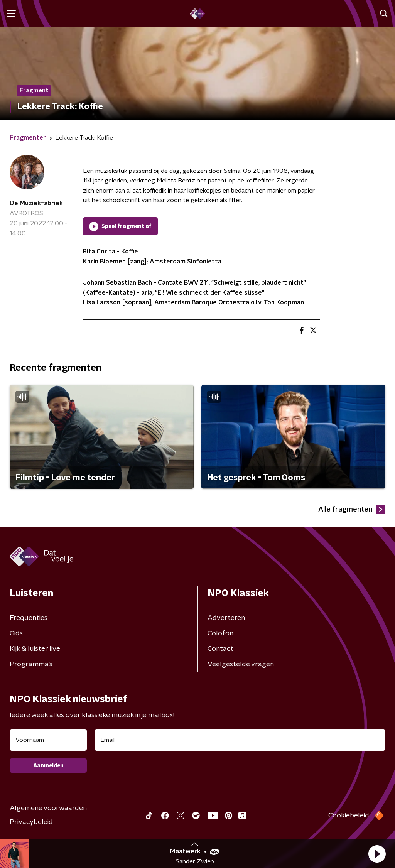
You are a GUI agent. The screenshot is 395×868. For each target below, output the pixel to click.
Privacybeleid (31, 822)
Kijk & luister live (35, 649)
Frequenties (29, 618)
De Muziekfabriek (36, 203)
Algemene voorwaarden (48, 808)
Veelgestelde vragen (241, 664)
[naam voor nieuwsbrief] (48, 740)
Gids (16, 633)
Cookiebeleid (349, 816)
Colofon (220, 633)
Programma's (31, 664)
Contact (220, 649)
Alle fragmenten (352, 510)
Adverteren (226, 618)
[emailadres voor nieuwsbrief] (240, 740)
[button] (377, 854)
